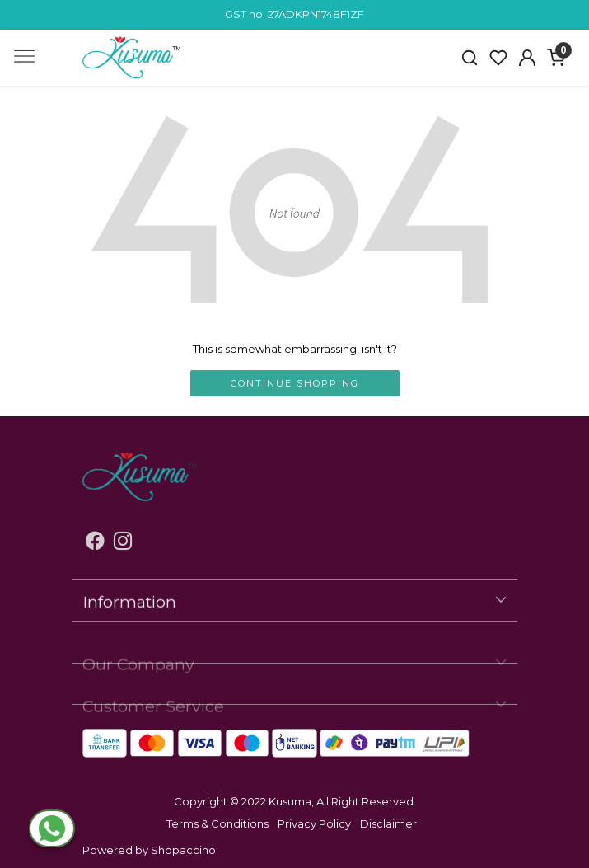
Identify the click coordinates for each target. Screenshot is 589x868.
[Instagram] (123, 543)
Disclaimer (388, 823)
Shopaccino (183, 850)
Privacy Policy (314, 823)
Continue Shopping (295, 383)
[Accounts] (528, 58)
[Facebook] (95, 543)
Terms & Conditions (217, 823)
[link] (470, 58)
